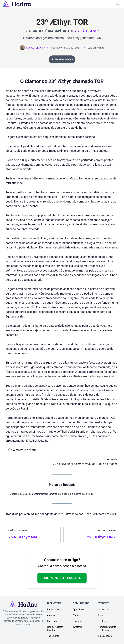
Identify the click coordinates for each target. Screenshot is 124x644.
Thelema (103, 621)
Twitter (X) (78, 627)
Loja (101, 615)
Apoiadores (79, 609)
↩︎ (96, 494)
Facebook (78, 621)
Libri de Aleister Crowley (55, 629)
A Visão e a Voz (87, 31)
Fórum (76, 615)
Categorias (53, 621)
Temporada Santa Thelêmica (107, 629)
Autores (51, 615)
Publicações (53, 609)
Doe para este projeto (62, 578)
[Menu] (118, 4)
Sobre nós (103, 609)
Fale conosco (105, 636)
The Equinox (53, 636)
